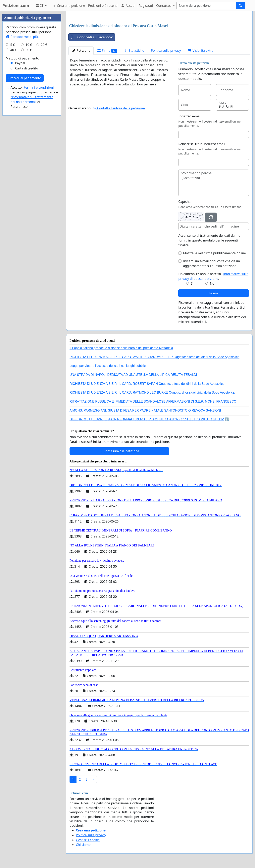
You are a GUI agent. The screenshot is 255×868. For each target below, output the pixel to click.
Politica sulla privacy (166, 50)
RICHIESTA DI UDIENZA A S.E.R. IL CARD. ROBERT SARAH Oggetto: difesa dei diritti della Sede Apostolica (147, 384)
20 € (44, 45)
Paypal (20, 63)
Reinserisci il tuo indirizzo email (202, 144)
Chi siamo (83, 845)
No (212, 283)
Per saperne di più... (23, 37)
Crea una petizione (69, 6)
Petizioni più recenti (103, 6)
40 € (14, 50)
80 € (29, 50)
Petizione (81, 50)
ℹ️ (227, 419)
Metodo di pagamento (23, 58)
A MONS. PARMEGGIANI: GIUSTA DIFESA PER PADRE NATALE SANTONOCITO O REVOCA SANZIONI (145, 410)
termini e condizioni (39, 87)
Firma (214, 293)
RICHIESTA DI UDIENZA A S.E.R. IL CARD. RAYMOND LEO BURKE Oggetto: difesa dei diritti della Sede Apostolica (152, 392)
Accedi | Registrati (137, 6)
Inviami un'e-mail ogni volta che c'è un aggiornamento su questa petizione (211, 263)
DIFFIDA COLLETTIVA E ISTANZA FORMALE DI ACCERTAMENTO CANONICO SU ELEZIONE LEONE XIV (147, 419)
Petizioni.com (16, 5)
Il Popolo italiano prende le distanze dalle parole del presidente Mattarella (121, 348)
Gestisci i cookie (88, 840)
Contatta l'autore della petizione (119, 108)
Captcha (184, 202)
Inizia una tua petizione (119, 451)
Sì (192, 283)
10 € (29, 45)
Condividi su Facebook (91, 37)
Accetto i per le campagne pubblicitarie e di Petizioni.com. (34, 97)
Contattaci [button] (164, 6)
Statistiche (134, 50)
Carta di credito (27, 68)
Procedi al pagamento (25, 78)
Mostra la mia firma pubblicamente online (214, 253)
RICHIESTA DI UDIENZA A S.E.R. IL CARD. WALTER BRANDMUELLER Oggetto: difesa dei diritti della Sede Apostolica (154, 357)
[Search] (206, 6)
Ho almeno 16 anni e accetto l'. (213, 276)
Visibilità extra (201, 50)
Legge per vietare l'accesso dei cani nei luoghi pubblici (108, 366)
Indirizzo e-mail (190, 116)
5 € (13, 45)
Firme (107, 51)
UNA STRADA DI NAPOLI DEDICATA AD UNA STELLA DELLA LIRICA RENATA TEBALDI (133, 375)
